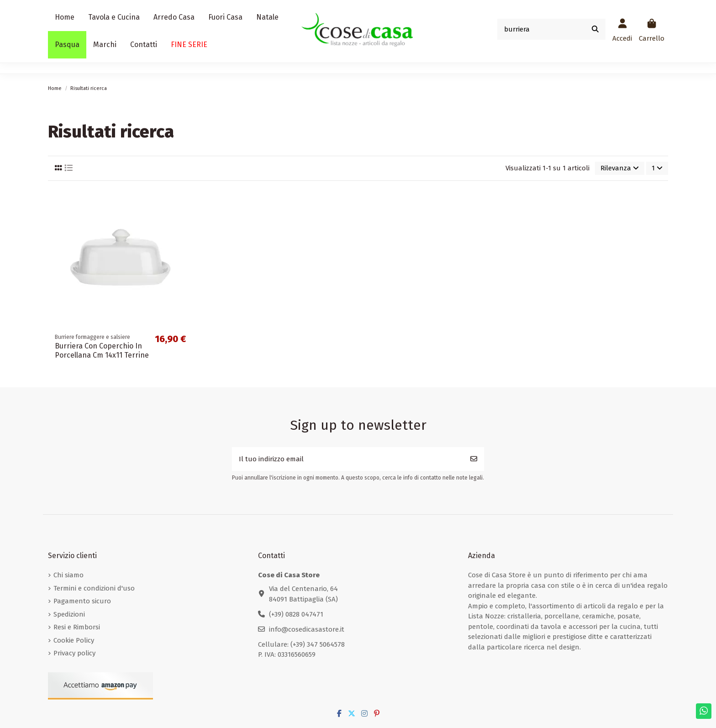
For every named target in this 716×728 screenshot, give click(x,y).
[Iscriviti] (474, 459)
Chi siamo (68, 575)
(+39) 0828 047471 (296, 614)
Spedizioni (69, 614)
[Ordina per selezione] (620, 168)
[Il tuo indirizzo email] (348, 459)
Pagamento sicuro (82, 601)
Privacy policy (74, 653)
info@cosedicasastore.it (307, 629)
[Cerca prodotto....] (595, 29)
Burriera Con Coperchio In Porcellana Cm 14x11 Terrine (102, 350)
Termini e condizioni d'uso (94, 588)
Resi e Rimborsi (77, 627)
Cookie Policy (74, 640)
